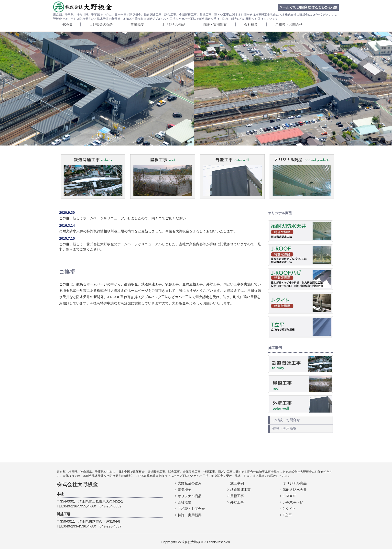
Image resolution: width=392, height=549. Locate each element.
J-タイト (289, 509)
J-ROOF (289, 496)
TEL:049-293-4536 (71, 526)
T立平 (287, 515)
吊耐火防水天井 (295, 490)
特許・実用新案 (215, 24)
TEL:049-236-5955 (71, 506)
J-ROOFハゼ (293, 502)
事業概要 (137, 24)
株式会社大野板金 (77, 484)
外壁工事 (237, 502)
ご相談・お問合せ (289, 24)
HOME (67, 24)
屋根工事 (237, 496)
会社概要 (251, 24)
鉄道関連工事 (240, 490)
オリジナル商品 (174, 24)
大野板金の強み (101, 24)
